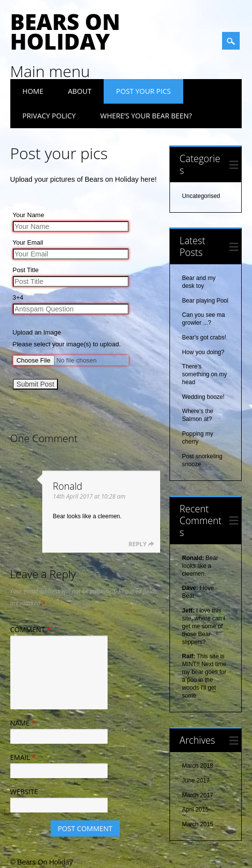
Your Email (28, 242)
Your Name (28, 215)
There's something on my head (205, 374)
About (80, 91)
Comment (32, 630)
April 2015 (196, 810)
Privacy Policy (49, 116)
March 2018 (198, 766)
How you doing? (203, 352)
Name (24, 723)
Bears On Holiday (65, 31)
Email (24, 757)
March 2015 (198, 824)
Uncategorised (201, 196)
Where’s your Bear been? (146, 116)
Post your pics (143, 91)
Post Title (26, 270)
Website (24, 792)
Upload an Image (37, 332)
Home (33, 91)
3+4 (18, 297)
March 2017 (198, 795)
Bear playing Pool (205, 301)
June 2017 (196, 781)
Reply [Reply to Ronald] (137, 544)
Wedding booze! (204, 397)
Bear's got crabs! (204, 337)
